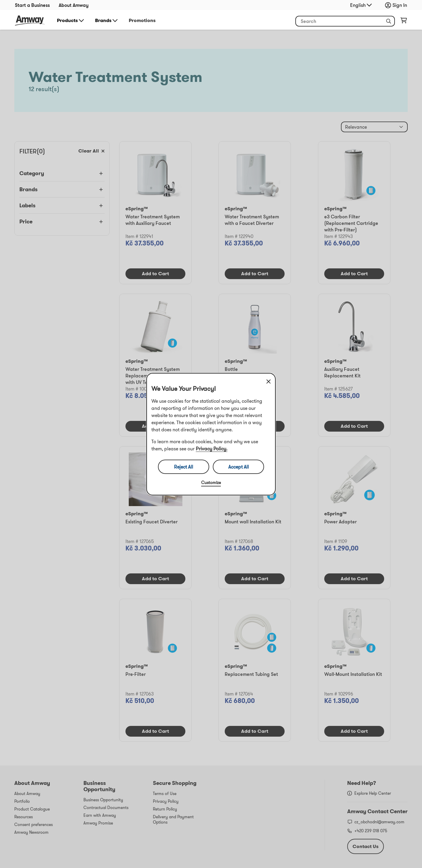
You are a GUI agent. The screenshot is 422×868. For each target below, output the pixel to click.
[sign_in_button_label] (398, 5)
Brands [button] (107, 21)
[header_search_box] (345, 21)
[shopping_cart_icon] (404, 22)
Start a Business (32, 5)
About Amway (74, 5)
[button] (389, 21)
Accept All (239, 467)
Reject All (184, 467)
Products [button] (71, 21)
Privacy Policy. (212, 449)
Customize (211, 483)
